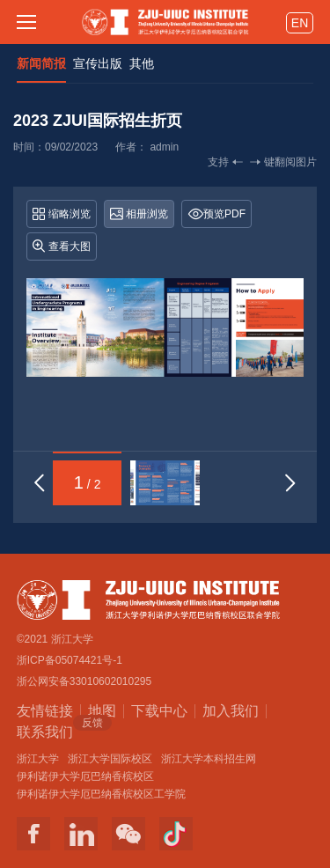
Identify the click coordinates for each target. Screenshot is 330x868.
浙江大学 (38, 759)
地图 (102, 711)
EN (300, 23)
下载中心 (159, 711)
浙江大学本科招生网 (209, 759)
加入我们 (231, 711)
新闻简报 (41, 63)
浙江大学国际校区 (110, 759)
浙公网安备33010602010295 (84, 681)
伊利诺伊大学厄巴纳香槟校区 (85, 776)
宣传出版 (98, 63)
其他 (142, 63)
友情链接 (45, 711)
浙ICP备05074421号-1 (70, 660)
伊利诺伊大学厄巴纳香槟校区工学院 (101, 794)
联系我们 (45, 731)
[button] (40, 483)
